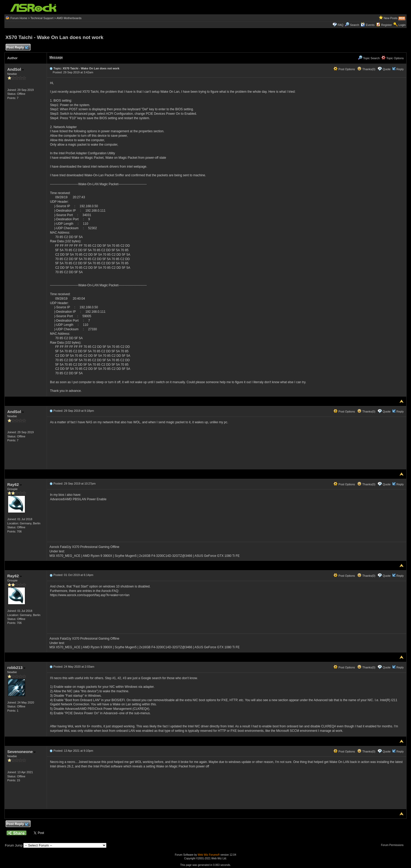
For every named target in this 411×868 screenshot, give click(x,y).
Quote (387, 69)
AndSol (16, 69)
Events (368, 25)
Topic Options (393, 58)
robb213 (17, 668)
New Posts (391, 18)
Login (402, 25)
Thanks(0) (366, 69)
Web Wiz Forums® (209, 855)
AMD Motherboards (69, 18)
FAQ (340, 25)
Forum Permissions (393, 845)
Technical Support (42, 18)
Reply (400, 69)
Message (56, 57)
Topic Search (369, 58)
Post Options (344, 69)
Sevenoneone (22, 752)
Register (386, 25)
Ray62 (15, 484)
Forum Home (19, 18)
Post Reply (17, 48)
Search (355, 25)
